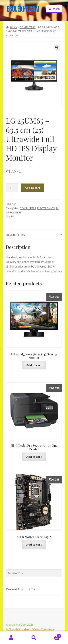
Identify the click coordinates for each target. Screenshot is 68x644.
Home (14, 27)
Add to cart (32, 188)
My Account (11, 638)
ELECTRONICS (46, 208)
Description (16, 235)
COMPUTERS (28, 27)
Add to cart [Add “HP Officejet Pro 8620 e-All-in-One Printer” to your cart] (34, 457)
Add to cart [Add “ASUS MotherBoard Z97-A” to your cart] (34, 544)
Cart (53, 635)
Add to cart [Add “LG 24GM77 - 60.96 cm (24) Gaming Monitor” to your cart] (34, 365)
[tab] (34, 235)
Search (34, 638)
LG (13, 216)
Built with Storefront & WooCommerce (30, 629)
